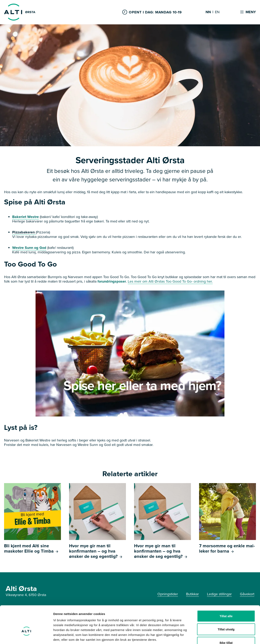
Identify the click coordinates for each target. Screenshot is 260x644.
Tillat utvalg (226, 604)
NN (208, 12)
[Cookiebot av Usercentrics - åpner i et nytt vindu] (26, 636)
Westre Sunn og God (29, 248)
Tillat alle (226, 591)
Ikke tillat (226, 617)
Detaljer (216, 636)
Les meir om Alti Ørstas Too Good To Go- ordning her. (170, 281)
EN (217, 12)
